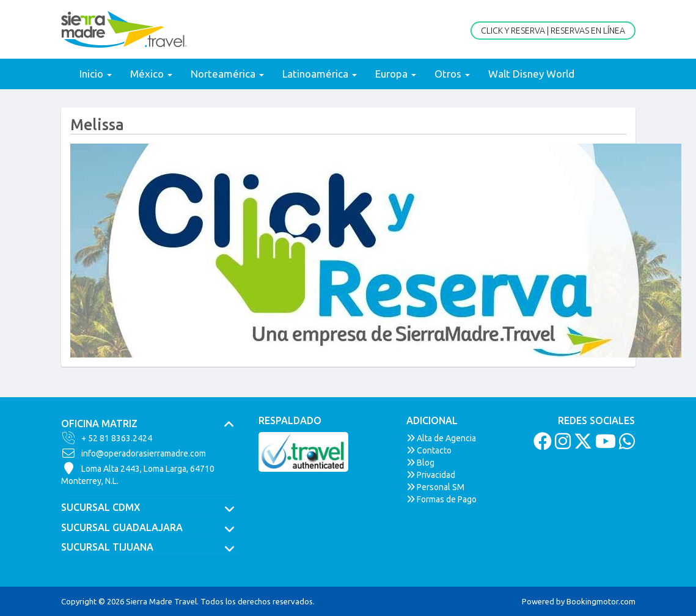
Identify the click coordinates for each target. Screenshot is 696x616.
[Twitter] (581, 445)
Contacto (429, 450)
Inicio (96, 74)
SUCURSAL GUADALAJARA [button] (151, 528)
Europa (396, 74)
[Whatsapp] (625, 445)
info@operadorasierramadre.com (134, 453)
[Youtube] (604, 445)
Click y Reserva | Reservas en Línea (553, 31)
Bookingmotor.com (601, 601)
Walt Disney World (531, 74)
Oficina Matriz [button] (151, 424)
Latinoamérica (320, 74)
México (151, 74)
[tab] (151, 424)
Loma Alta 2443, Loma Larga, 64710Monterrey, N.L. (138, 474)
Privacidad (431, 475)
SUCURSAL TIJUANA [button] (151, 548)
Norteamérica (227, 74)
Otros (452, 74)
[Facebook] (541, 445)
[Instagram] (561, 445)
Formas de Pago (441, 499)
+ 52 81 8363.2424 (107, 438)
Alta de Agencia (441, 438)
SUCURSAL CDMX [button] (151, 508)
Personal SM (435, 487)
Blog (420, 463)
